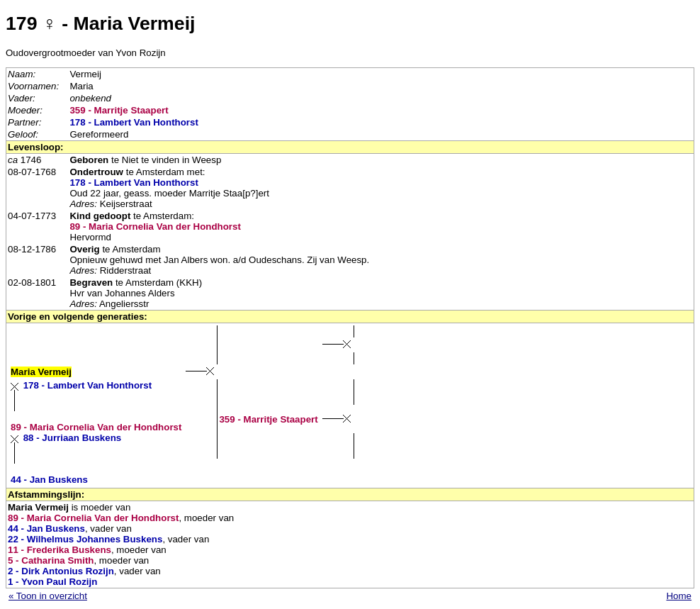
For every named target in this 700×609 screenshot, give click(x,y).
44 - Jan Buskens (49, 480)
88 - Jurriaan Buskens (73, 438)
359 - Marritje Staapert (119, 110)
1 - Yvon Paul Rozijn (52, 582)
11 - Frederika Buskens (60, 550)
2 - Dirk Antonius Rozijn (61, 571)
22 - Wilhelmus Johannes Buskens (85, 539)
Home (679, 596)
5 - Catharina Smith (51, 560)
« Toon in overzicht (48, 596)
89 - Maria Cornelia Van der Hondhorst (155, 227)
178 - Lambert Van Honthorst (134, 122)
